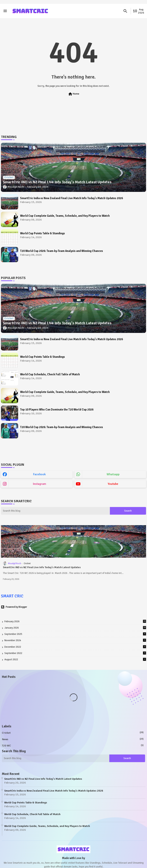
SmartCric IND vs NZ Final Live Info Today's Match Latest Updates (42, 567)
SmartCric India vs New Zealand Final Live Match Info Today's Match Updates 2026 (71, 198)
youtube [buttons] (113, 484)
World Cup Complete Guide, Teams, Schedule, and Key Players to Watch (65, 216)
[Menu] (5, 11)
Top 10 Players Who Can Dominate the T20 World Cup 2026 (57, 410)
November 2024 (75, 640)
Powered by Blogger (14, 607)
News (73, 739)
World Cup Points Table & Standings (42, 233)
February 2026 (75, 621)
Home (74, 94)
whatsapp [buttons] (113, 474)
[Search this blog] (55, 511)
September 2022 (75, 653)
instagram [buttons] (40, 484)
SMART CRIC (12, 596)
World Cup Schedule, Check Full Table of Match (50, 374)
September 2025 (75, 634)
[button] (125, 11)
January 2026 (75, 628)
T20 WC (73, 746)
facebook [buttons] (39, 474)
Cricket (73, 733)
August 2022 (75, 659)
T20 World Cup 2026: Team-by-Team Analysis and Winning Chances (62, 251)
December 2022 (75, 647)
